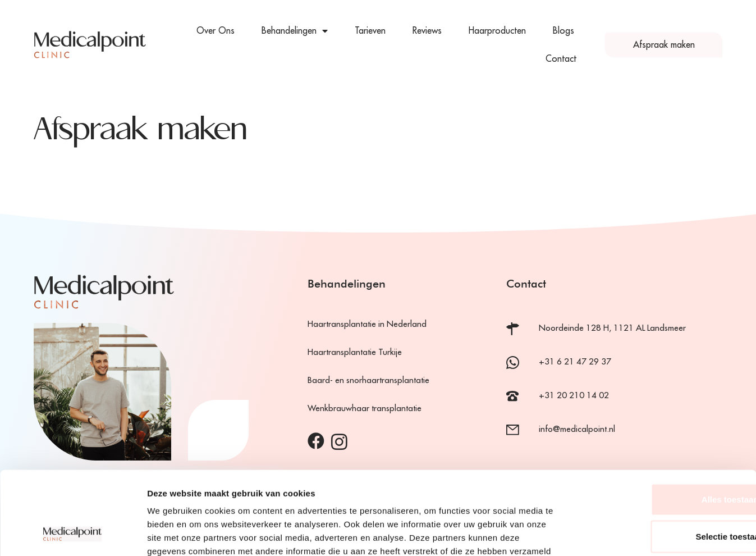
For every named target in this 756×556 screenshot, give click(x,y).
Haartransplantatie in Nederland (367, 324)
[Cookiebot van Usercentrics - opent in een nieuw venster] (73, 534)
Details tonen (606, 534)
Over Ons (216, 31)
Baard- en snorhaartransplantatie (368, 380)
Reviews (427, 31)
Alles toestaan (662, 423)
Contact (561, 59)
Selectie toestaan (663, 460)
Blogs (563, 31)
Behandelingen (295, 31)
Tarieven (370, 31)
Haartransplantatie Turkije (355, 352)
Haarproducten (497, 31)
